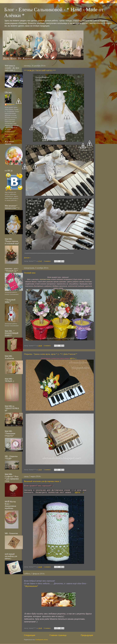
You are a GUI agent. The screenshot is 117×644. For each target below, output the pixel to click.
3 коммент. (47, 261)
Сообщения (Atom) (42, 640)
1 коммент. (47, 567)
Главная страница (58, 635)
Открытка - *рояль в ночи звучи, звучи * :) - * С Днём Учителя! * (51, 354)
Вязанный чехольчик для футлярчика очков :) (42, 481)
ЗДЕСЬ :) (73, 358)
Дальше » (27, 258)
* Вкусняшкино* (31, 586)
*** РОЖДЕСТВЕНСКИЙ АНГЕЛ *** (40, 71)
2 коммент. (47, 470)
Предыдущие (87, 635)
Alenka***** (11, 105)
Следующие (30, 635)
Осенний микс (30, 273)
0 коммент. (47, 346)
